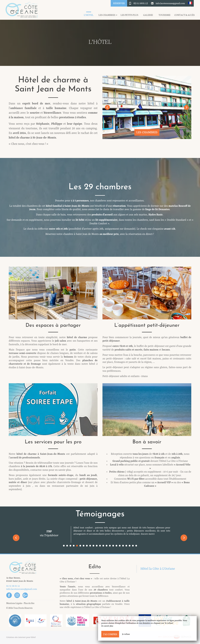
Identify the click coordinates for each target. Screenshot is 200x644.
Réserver (119, 3)
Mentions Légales (14, 603)
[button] (190, 3)
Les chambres (147, 132)
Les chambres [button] (108, 15)
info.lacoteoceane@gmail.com (170, 3)
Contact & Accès (184, 15)
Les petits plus (129, 15)
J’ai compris (110, 634)
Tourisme (164, 15)
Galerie (148, 15)
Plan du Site (29, 603)
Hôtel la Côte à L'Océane (158, 569)
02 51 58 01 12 (141, 3)
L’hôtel (89, 15)
